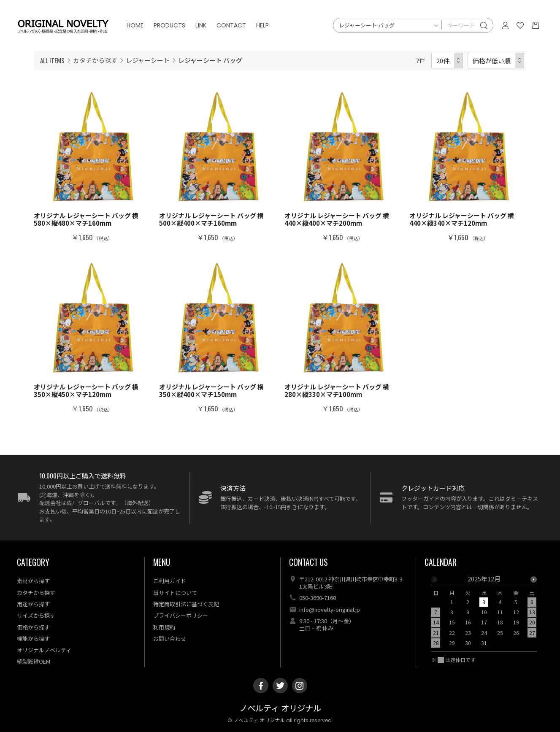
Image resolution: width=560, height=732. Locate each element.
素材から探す (33, 581)
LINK (201, 25)
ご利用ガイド (170, 581)
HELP (262, 25)
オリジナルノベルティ (44, 650)
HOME (135, 25)
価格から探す (33, 627)
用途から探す (33, 604)
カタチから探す (95, 60)
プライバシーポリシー (181, 615)
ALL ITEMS (52, 60)
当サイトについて (175, 593)
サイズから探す (36, 615)
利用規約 (164, 627)
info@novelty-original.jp (330, 609)
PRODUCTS (169, 25)
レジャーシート (148, 60)
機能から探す (33, 639)
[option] (484, 613)
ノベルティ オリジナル (280, 709)
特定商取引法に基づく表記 (186, 604)
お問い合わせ (170, 639)
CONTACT (231, 25)
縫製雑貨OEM (34, 661)
